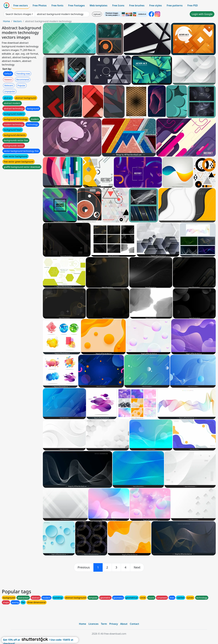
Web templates (98, 5)
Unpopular (10, 91)
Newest (8, 80)
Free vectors (21, 5)
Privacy (114, 624)
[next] (137, 567)
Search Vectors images (18, 14)
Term (104, 624)
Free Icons (118, 5)
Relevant (9, 85)
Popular (21, 85)
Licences (93, 624)
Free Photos (40, 5)
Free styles (156, 5)
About (124, 624)
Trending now (23, 74)
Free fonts (57, 5)
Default (8, 74)
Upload (97, 14)
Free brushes (137, 5)
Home (7, 21)
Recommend (23, 80)
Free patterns (175, 5)
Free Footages (76, 5)
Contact (135, 624)
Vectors (17, 21)
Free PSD (193, 5)
